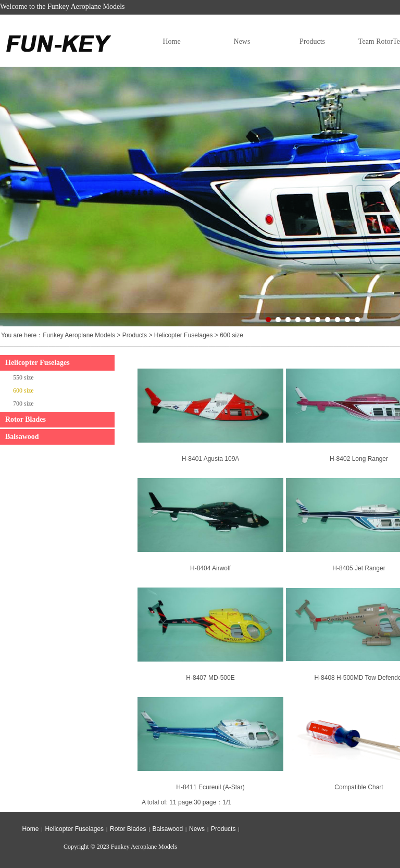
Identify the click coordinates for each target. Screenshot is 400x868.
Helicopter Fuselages (184, 335)
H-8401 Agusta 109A (211, 459)
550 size (23, 377)
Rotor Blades (26, 419)
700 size (23, 404)
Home (171, 41)
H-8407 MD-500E (210, 678)
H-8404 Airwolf (210, 568)
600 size (232, 335)
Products (312, 41)
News (242, 41)
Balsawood (22, 437)
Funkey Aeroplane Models (79, 335)
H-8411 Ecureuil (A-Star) (210, 787)
